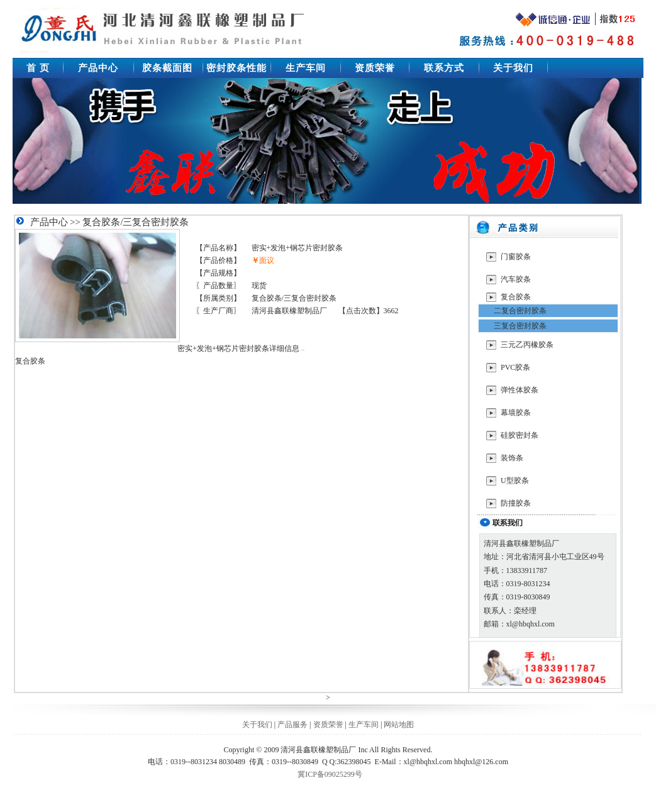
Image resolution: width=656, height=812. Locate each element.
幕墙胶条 (516, 413)
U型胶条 (515, 481)
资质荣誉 (328, 725)
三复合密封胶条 (520, 326)
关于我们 (257, 725)
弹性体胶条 (520, 390)
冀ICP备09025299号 (330, 774)
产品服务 (292, 725)
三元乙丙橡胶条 (527, 345)
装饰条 (512, 458)
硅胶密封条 (520, 435)
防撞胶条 (516, 503)
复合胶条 (516, 297)
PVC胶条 (515, 367)
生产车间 (364, 725)
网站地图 (399, 725)
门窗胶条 (516, 257)
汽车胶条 (516, 279)
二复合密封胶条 (520, 311)
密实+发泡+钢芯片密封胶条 (297, 248)
